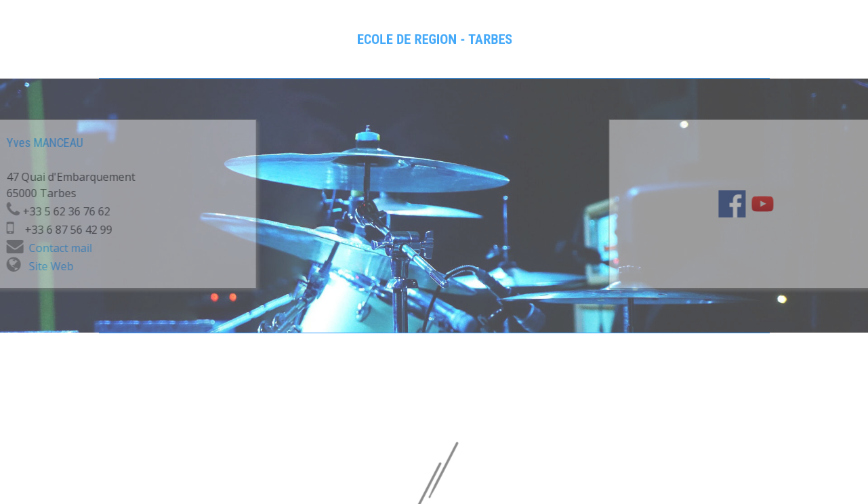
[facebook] (783, 204)
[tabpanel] (434, 39)
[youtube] (814, 204)
